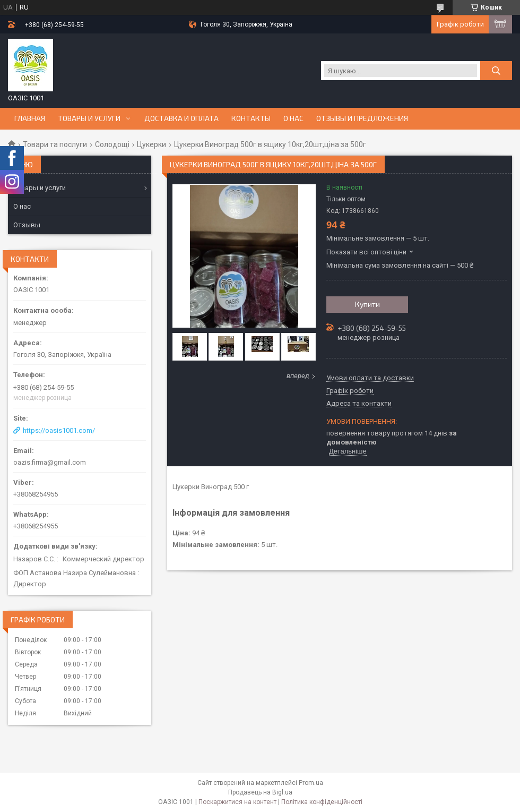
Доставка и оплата (181, 118)
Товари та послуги (55, 144)
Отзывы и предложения (362, 118)
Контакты (251, 118)
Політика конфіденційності (322, 802)
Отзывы (27, 225)
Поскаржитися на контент (237, 802)
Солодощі (112, 144)
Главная (30, 118)
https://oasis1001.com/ (59, 430)
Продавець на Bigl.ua (260, 792)
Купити (367, 304)
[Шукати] (496, 71)
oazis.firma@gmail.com (50, 462)
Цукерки (151, 144)
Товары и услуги (89, 118)
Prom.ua (311, 783)
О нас (293, 118)
